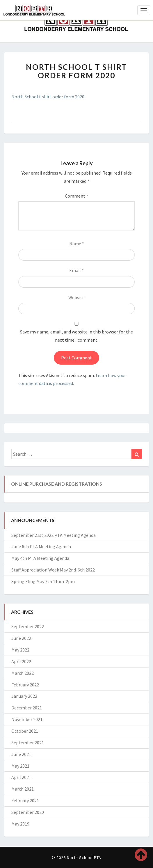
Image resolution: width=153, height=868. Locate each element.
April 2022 (21, 661)
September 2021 (28, 743)
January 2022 (24, 696)
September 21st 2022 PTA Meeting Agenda (54, 535)
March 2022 (23, 673)
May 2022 (20, 650)
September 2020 (28, 812)
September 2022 (28, 626)
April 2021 (21, 777)
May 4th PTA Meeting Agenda (40, 558)
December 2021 (27, 708)
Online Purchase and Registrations (57, 484)
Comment (76, 196)
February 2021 (25, 800)
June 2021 (21, 754)
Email (76, 270)
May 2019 (20, 824)
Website (76, 297)
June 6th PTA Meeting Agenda (41, 546)
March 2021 (23, 789)
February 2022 (25, 685)
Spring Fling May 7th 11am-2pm (43, 581)
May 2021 (20, 766)
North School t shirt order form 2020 (48, 97)
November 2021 (27, 719)
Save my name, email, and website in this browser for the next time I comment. (76, 336)
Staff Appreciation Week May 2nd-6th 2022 (53, 570)
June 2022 (21, 638)
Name (77, 244)
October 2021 (25, 731)
